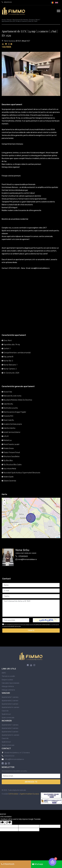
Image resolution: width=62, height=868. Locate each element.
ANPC (4, 673)
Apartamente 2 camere (10, 701)
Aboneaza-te (31, 782)
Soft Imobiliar (13, 794)
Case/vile (5, 711)
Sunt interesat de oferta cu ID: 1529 (31, 608)
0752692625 (23, 556)
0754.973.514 (8, 2)
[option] (31, 74)
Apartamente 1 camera (10, 697)
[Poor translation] (8, 823)
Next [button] (57, 76)
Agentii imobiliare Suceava (30, 794)
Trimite (31, 630)
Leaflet (58, 537)
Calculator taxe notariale (10, 683)
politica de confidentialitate (43, 625)
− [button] (4, 503)
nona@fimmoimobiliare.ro (27, 559)
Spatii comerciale (8, 718)
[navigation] (59, 11)
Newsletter (8, 767)
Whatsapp (38, 864)
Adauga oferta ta (8, 686)
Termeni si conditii (8, 676)
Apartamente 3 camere (10, 704)
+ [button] (4, 500)
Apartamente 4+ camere (10, 707)
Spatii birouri (6, 714)
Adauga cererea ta (8, 690)
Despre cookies (7, 680)
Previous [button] (5, 76)
